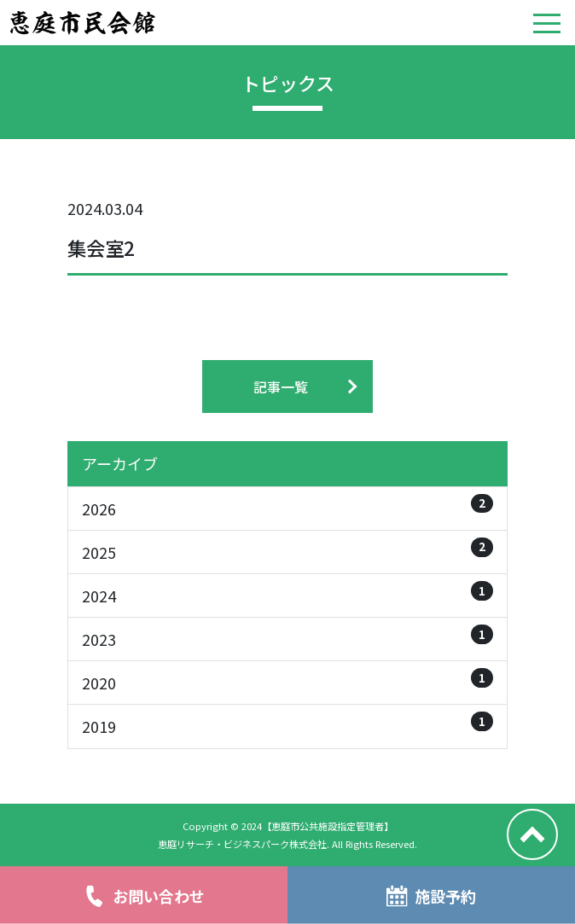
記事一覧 (281, 386)
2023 (287, 637)
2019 (287, 724)
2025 (287, 550)
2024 (287, 594)
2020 (287, 681)
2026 (287, 507)
